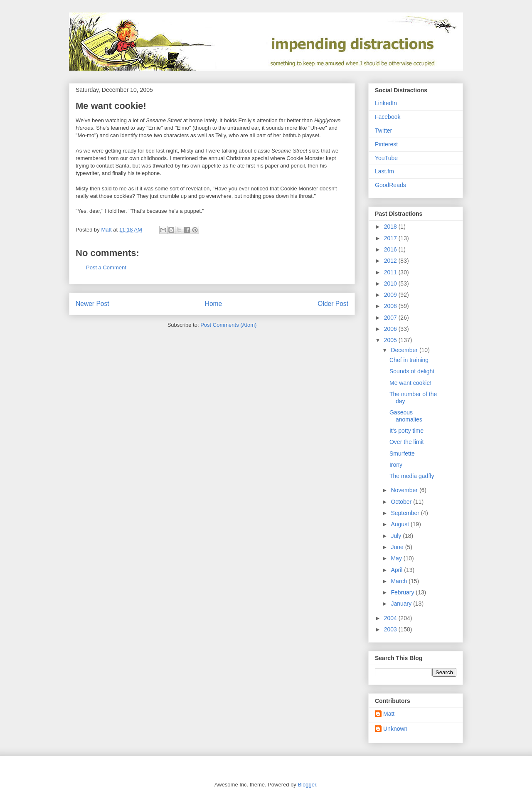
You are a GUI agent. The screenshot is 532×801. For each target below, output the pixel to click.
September (406, 513)
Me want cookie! (410, 383)
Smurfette (402, 453)
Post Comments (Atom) (228, 325)
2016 (391, 249)
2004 (391, 618)
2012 (391, 261)
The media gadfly (412, 476)
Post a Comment (106, 267)
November (405, 490)
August (400, 524)
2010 (391, 283)
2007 (391, 318)
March (400, 581)
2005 (391, 340)
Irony (396, 465)
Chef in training (409, 360)
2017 (391, 238)
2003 (391, 629)
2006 (391, 329)
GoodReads (390, 185)
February (403, 592)
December (405, 350)
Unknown (395, 729)
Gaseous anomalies (406, 416)
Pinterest (386, 144)
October (402, 502)
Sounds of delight (412, 371)
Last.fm (384, 171)
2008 (391, 306)
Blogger (307, 785)
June (398, 547)
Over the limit (406, 442)
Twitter (383, 131)
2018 (391, 227)
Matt (389, 714)
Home (214, 304)
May (397, 558)
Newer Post (92, 304)
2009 (391, 295)
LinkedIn (386, 103)
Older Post (333, 304)
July (397, 536)
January (402, 604)
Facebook (388, 117)
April (397, 570)
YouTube (386, 158)
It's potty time (406, 431)
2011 (391, 272)
